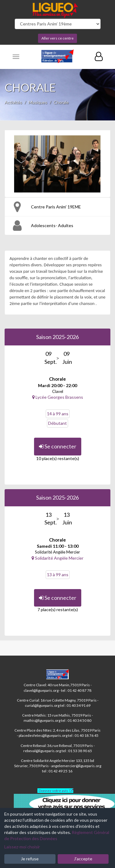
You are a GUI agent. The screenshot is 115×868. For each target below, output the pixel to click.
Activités (13, 102)
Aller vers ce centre (57, 38)
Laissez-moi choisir (22, 847)
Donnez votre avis (53, 791)
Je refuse (30, 859)
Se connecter (58, 446)
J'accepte (83, 859)
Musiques (38, 102)
